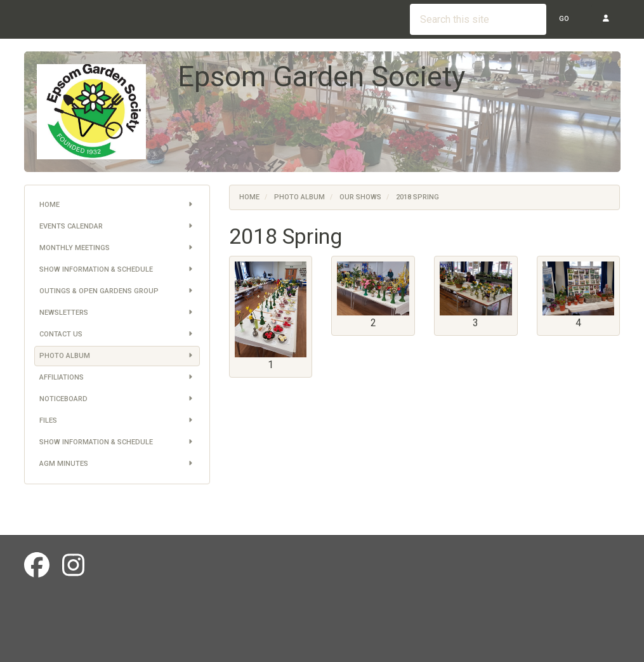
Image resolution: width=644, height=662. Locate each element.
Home (117, 205)
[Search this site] (478, 19)
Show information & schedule (117, 270)
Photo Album (117, 356)
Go (564, 19)
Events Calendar (117, 227)
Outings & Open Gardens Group (117, 291)
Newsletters (117, 313)
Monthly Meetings (117, 248)
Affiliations (117, 378)
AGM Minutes (117, 464)
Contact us (117, 334)
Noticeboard (117, 399)
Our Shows (360, 197)
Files (117, 421)
